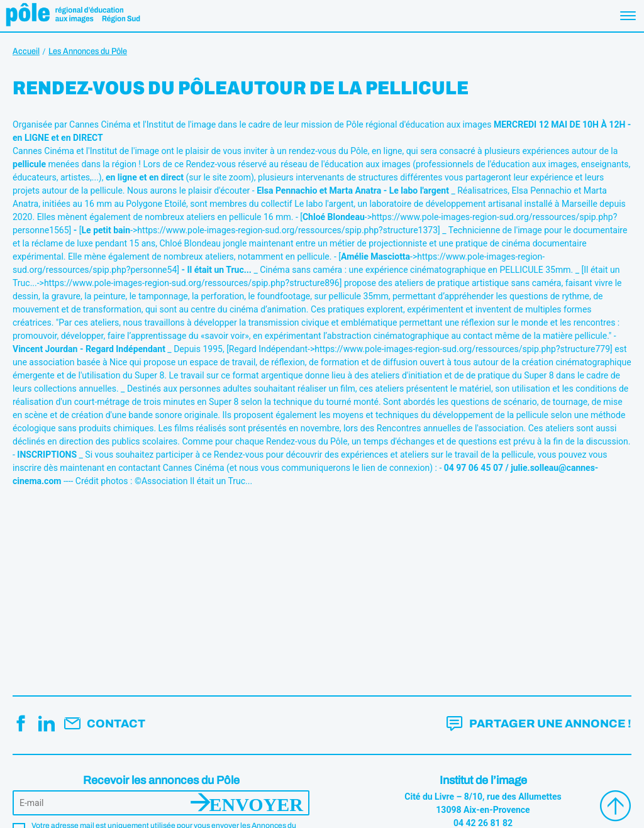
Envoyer (256, 803)
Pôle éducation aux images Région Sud (73, 16)
